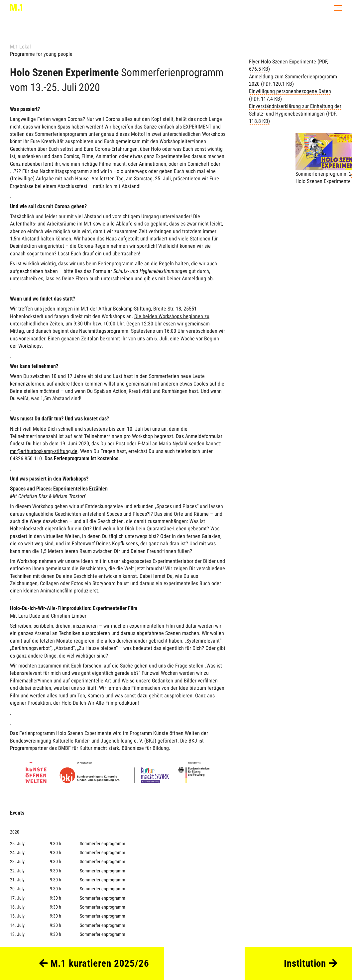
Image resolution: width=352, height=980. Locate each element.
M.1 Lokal (20, 47)
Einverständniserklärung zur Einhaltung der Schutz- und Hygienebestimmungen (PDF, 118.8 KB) (295, 114)
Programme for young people (41, 54)
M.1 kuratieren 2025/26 (94, 963)
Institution (311, 963)
